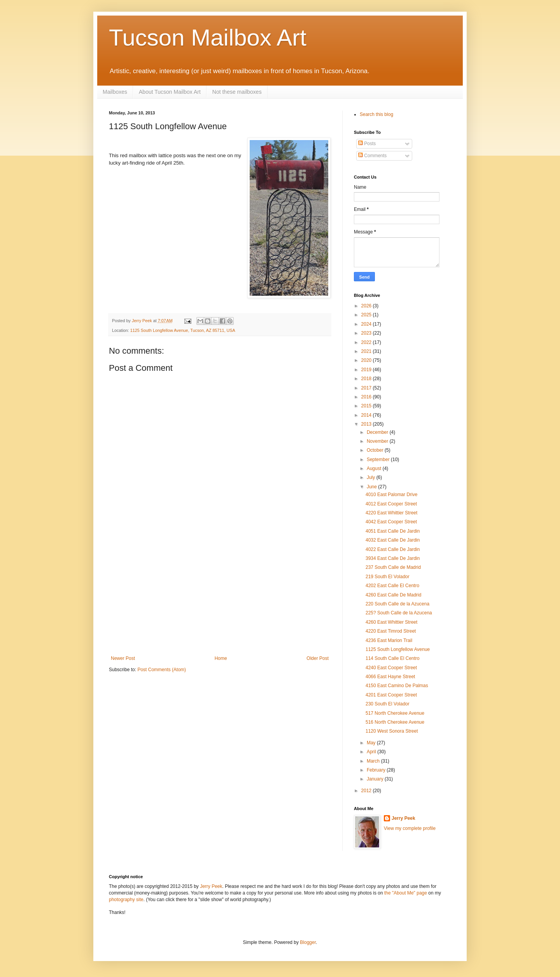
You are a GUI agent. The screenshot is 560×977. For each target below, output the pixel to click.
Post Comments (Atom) (162, 670)
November (378, 441)
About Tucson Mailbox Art (170, 92)
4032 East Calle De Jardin (393, 540)
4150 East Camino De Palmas (397, 686)
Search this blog (376, 114)
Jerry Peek (403, 818)
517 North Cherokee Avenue (395, 713)
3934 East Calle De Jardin (393, 558)
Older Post (318, 658)
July (372, 477)
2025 (367, 315)
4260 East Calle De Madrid (393, 595)
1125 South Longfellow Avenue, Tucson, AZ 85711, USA (183, 330)
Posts (367, 144)
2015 (367, 406)
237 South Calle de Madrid (393, 567)
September (379, 460)
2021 (367, 351)
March (374, 761)
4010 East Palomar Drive (391, 495)
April (372, 752)
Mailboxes (115, 92)
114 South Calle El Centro (393, 658)
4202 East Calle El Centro (392, 586)
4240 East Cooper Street (391, 668)
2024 (367, 324)
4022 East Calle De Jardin (393, 549)
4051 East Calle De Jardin (393, 531)
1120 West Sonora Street (392, 731)
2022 (367, 342)
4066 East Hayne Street (390, 677)
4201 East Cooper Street (391, 695)
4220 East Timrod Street (391, 631)
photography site (126, 900)
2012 (367, 791)
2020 (367, 360)
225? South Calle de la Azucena (399, 613)
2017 (367, 388)
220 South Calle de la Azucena (397, 604)
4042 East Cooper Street (391, 522)
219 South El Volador (388, 577)
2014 (367, 415)
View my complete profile (410, 828)
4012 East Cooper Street (391, 504)
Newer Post (123, 658)
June (372, 487)
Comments (372, 156)
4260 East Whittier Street (391, 622)
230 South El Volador (388, 704)
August (375, 468)
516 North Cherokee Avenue (395, 722)
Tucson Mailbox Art (208, 38)
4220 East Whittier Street (391, 513)
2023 (367, 333)
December (378, 432)
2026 (367, 306)
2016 (367, 397)
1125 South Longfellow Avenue (398, 649)
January (376, 779)
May (372, 743)
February (377, 770)
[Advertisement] (220, 597)
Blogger (308, 942)
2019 (367, 370)
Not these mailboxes (237, 92)
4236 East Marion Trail (389, 640)
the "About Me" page (406, 893)
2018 (367, 379)
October (376, 450)
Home (221, 658)
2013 (367, 424)
